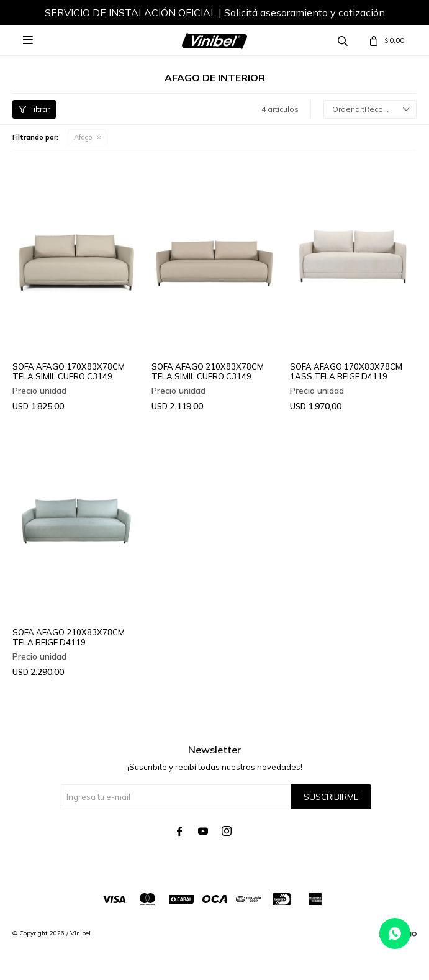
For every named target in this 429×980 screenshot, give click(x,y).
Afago (83, 137)
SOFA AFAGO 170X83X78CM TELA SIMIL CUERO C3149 (69, 371)
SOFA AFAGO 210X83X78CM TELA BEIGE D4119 (69, 637)
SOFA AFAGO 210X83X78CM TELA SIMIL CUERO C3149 (208, 371)
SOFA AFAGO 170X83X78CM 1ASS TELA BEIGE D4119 (346, 371)
